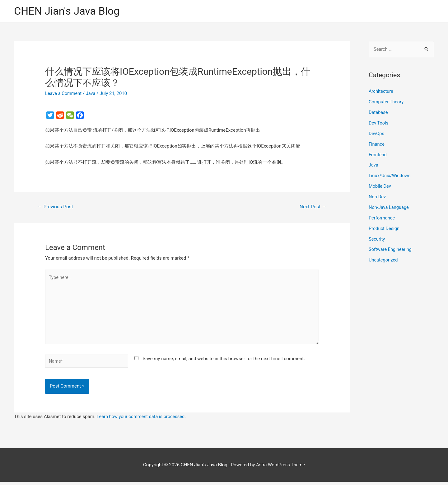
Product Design (385, 228)
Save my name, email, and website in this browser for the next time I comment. (224, 361)
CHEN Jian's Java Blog (68, 11)
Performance (382, 218)
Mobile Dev (380, 186)
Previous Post (56, 207)
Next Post (313, 207)
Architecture (381, 92)
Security (377, 239)
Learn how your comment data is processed (142, 420)
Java (92, 94)
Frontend (378, 155)
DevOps (377, 134)
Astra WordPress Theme (281, 468)
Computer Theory (387, 102)
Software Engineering (391, 249)
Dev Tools (379, 123)
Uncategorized (384, 260)
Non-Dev (378, 197)
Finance (377, 144)
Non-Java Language (389, 207)
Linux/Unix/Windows (390, 176)
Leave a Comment (64, 94)
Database (378, 113)
